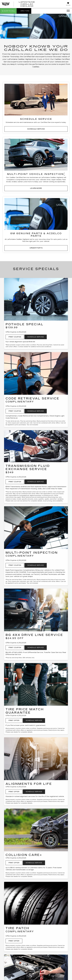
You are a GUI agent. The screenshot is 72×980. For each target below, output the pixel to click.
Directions (24, 11)
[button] (8, 11)
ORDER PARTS (36, 248)
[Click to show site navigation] (67, 11)
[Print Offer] (36, 684)
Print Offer (14, 720)
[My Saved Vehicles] (68, 4)
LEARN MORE (36, 188)
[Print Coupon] (36, 299)
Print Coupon (15, 337)
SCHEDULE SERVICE (36, 129)
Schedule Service (36, 337)
